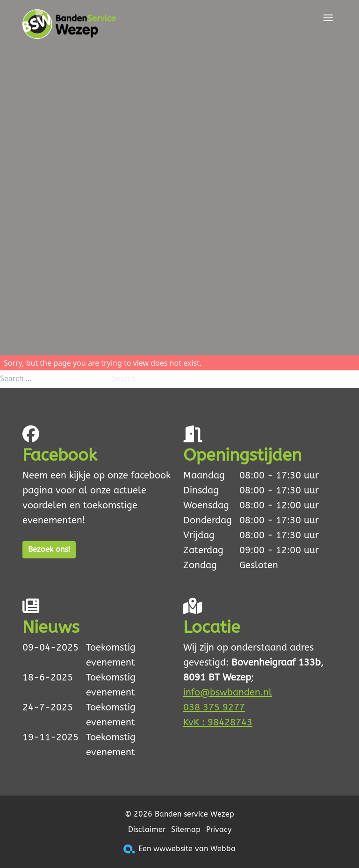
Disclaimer (147, 829)
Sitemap (186, 829)
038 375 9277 (214, 707)
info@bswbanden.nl (228, 692)
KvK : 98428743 (218, 722)
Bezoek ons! (49, 549)
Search (124, 379)
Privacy (219, 829)
